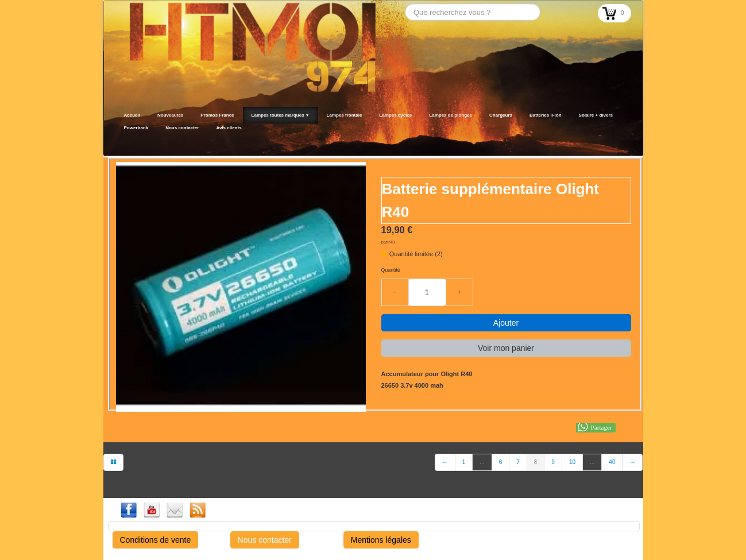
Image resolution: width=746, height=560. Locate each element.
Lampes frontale (345, 115)
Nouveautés (170, 115)
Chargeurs (501, 115)
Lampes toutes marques (281, 115)
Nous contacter (182, 128)
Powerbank (136, 128)
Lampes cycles (395, 115)
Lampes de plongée (451, 115)
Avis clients (229, 128)
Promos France (217, 115)
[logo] (119, 142)
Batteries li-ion (546, 115)
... (482, 462)
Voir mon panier (506, 348)
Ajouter (506, 323)
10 (572, 462)
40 (612, 462)
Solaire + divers (596, 115)
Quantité (391, 270)
